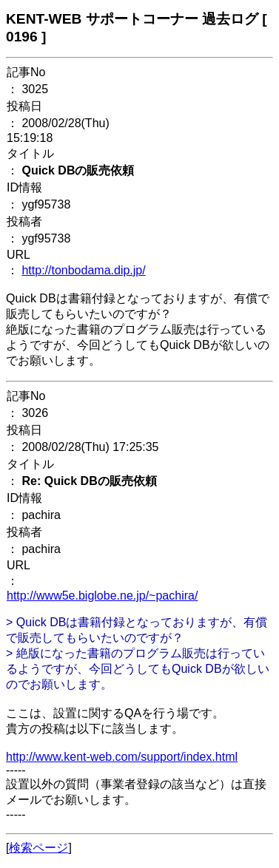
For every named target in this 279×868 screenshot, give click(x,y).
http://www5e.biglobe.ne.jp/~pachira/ (102, 596)
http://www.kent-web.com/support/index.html (122, 757)
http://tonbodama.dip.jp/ (83, 270)
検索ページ (38, 848)
